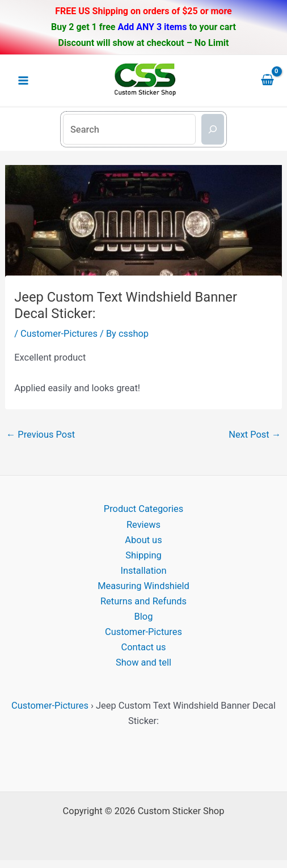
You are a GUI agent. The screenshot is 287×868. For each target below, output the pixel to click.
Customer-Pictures (59, 334)
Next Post (255, 435)
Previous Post (41, 435)
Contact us (144, 647)
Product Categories (143, 509)
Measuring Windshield (143, 586)
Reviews (143, 525)
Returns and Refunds (143, 601)
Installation (144, 571)
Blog (144, 617)
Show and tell (143, 662)
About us (143, 540)
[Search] (213, 129)
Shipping (143, 555)
